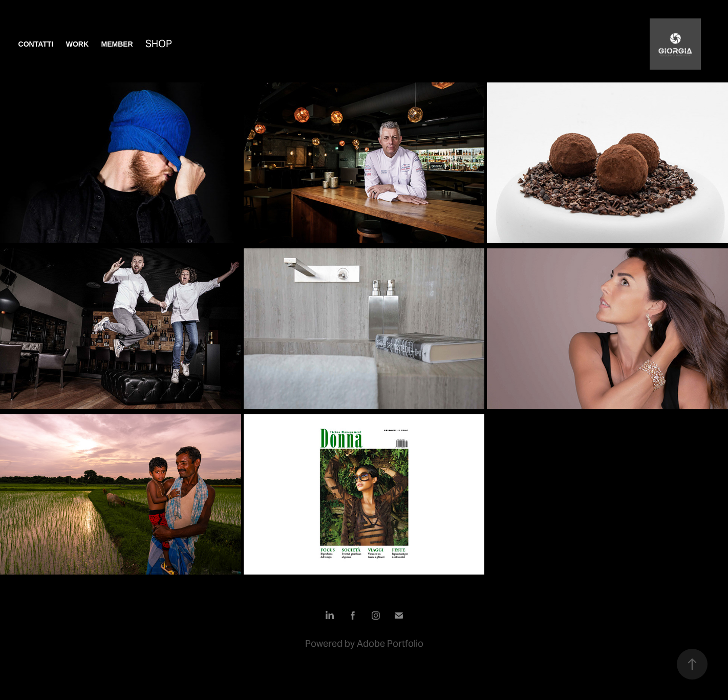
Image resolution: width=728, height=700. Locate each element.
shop (159, 44)
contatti (36, 44)
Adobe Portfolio (390, 643)
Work (77, 44)
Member (117, 44)
